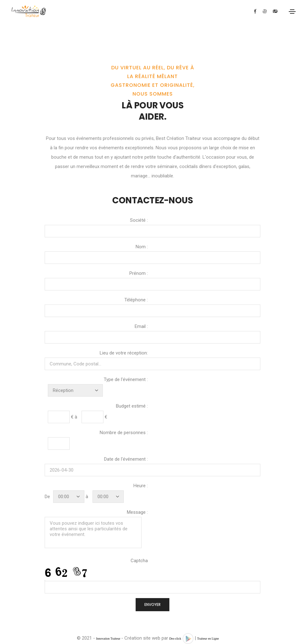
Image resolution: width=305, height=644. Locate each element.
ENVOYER (152, 604)
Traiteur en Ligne (208, 639)
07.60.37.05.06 (261, 11)
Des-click (175, 639)
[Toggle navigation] (292, 12)
